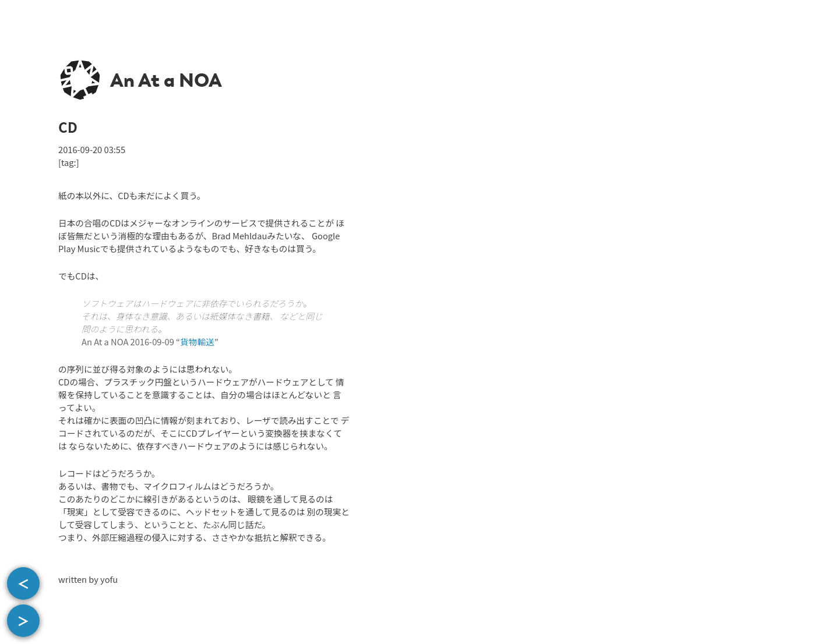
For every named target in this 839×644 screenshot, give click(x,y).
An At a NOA (166, 80)
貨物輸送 (197, 342)
